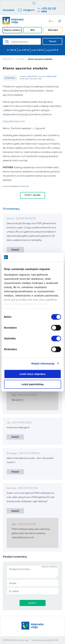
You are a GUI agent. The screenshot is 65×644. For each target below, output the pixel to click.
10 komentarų (10, 78)
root (27, 79)
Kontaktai (9, 10)
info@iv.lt (29, 10)
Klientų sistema (12, 30)
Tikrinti (52, 42)
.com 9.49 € (37, 50)
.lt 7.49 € (12, 50)
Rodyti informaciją (43, 363)
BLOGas (20, 59)
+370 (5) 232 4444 (49, 10)
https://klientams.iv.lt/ (14, 122)
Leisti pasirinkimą (32, 384)
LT (51, 22)
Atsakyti (15, 250)
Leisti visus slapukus (32, 374)
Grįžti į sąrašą (32, 195)
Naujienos (15, 186)
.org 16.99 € (52, 50)
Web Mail (53, 30)
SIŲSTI (32, 603)
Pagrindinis (8, 59)
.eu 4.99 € (24, 50)
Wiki (32, 30)
